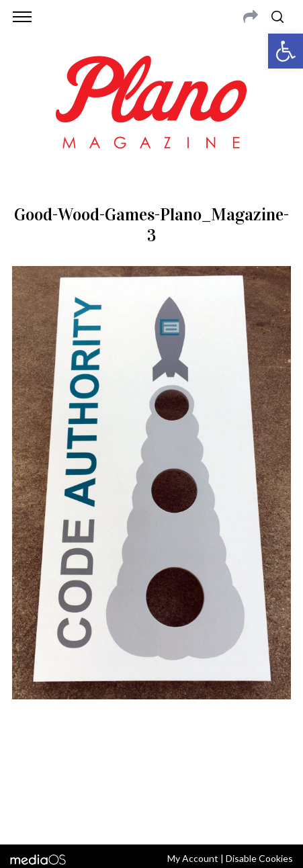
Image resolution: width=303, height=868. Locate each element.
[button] (286, 51)
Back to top (151, 816)
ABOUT (27, 764)
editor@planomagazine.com (181, 780)
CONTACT (67, 764)
